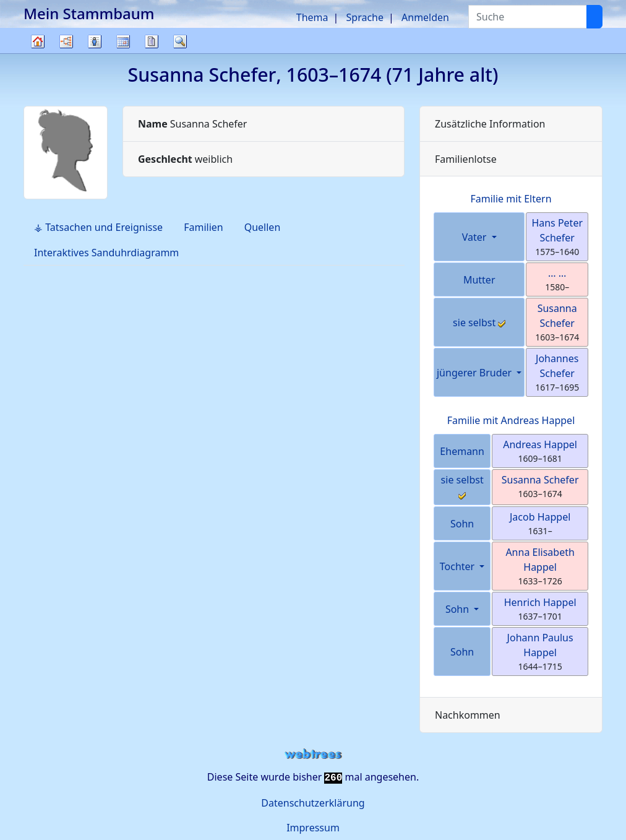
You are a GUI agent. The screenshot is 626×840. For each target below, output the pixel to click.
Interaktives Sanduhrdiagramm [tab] (106, 253)
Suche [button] (180, 41)
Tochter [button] (459, 566)
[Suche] (594, 17)
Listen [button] (95, 41)
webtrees (313, 754)
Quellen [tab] (263, 227)
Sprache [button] (365, 17)
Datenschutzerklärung (313, 803)
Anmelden (425, 17)
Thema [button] (312, 17)
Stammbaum (38, 53)
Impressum (313, 828)
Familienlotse (466, 159)
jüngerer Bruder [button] (475, 373)
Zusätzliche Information (490, 124)
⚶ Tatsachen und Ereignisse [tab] (98, 227)
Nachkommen (468, 715)
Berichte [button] (152, 41)
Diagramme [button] (66, 41)
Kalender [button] (123, 41)
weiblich (185, 159)
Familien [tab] (204, 227)
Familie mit (511, 420)
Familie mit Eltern (511, 199)
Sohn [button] (458, 609)
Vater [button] (476, 237)
